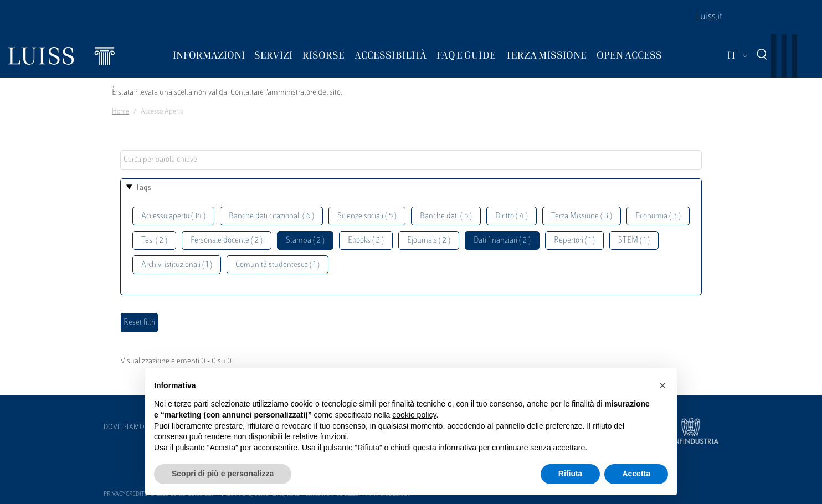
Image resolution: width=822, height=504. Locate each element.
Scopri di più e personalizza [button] (223, 474)
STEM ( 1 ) (634, 241)
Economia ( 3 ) (658, 216)
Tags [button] (143, 188)
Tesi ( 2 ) (154, 241)
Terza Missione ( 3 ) (582, 216)
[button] (662, 385)
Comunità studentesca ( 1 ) (278, 265)
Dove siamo (124, 428)
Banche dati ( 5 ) (446, 216)
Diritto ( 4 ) (512, 216)
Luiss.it (709, 17)
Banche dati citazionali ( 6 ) (271, 216)
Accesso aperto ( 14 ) (173, 216)
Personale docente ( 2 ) (227, 241)
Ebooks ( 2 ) (366, 241)
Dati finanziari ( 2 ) (502, 241)
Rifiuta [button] (571, 474)
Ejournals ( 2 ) (429, 241)
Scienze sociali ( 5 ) (367, 216)
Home (120, 112)
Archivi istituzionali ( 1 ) (177, 265)
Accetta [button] (636, 474)
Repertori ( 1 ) (574, 241)
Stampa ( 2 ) (305, 241)
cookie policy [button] (414, 415)
